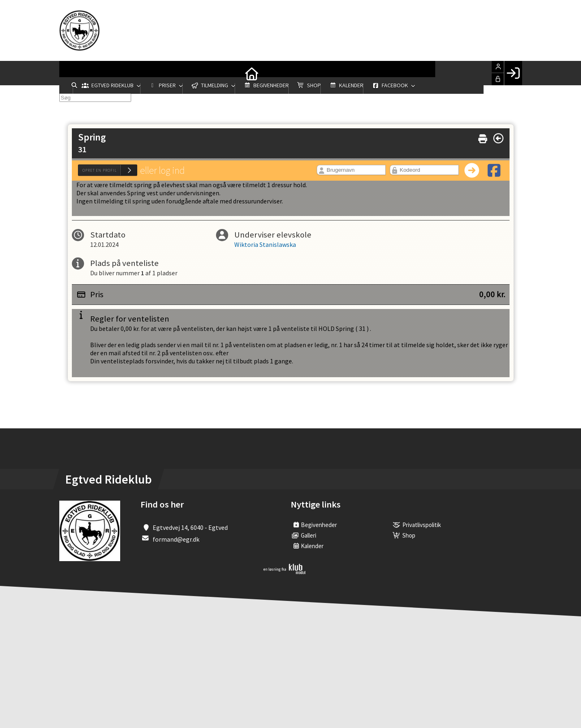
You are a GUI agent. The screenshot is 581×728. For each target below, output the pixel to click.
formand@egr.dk (176, 539)
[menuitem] (71, 73)
